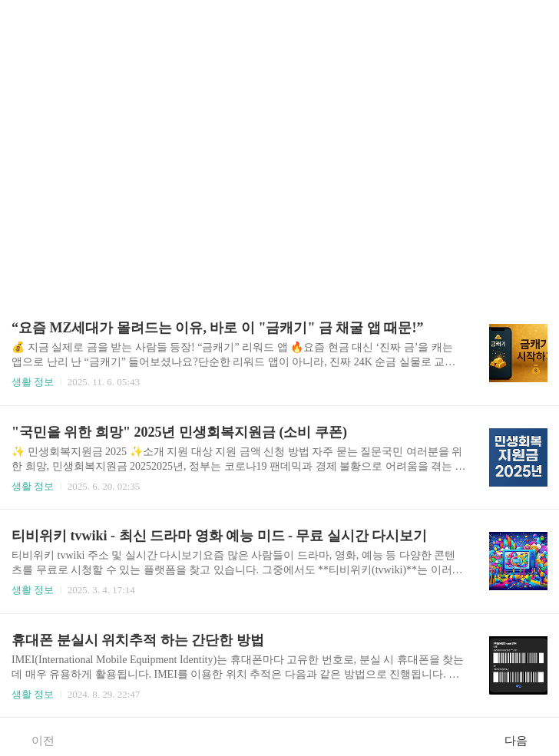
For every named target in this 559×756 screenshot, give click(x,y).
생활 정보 (33, 382)
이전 (35, 740)
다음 (524, 740)
